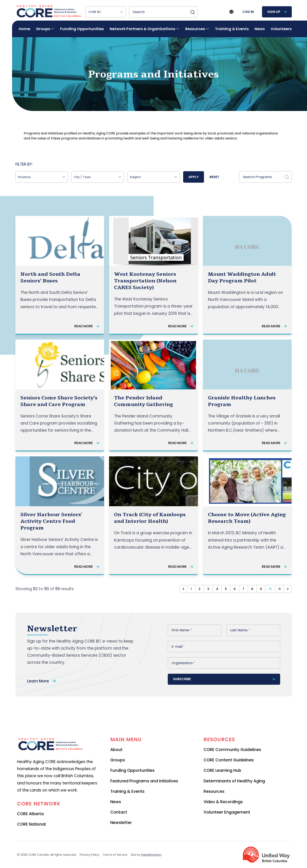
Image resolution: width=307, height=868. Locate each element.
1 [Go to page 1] (191, 589)
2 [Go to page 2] (199, 589)
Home (24, 29)
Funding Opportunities (82, 29)
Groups (118, 760)
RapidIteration (151, 855)
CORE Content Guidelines (229, 760)
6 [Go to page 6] (235, 589)
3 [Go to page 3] (208, 589)
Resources (214, 791)
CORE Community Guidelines (232, 750)
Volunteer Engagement (227, 812)
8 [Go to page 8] (252, 589)
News (260, 29)
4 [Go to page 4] (217, 589)
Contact (119, 812)
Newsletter (121, 823)
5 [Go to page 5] (226, 589)
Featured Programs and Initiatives (144, 781)
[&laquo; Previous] (183, 589)
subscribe (224, 679)
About (116, 750)
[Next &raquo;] (288, 589)
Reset (214, 177)
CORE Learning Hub (222, 770)
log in (248, 12)
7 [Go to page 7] (243, 589)
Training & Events (232, 29)
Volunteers (281, 29)
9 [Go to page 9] (261, 589)
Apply (193, 177)
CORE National (31, 824)
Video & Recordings (223, 802)
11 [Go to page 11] (280, 589)
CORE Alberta (30, 814)
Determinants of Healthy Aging (234, 781)
